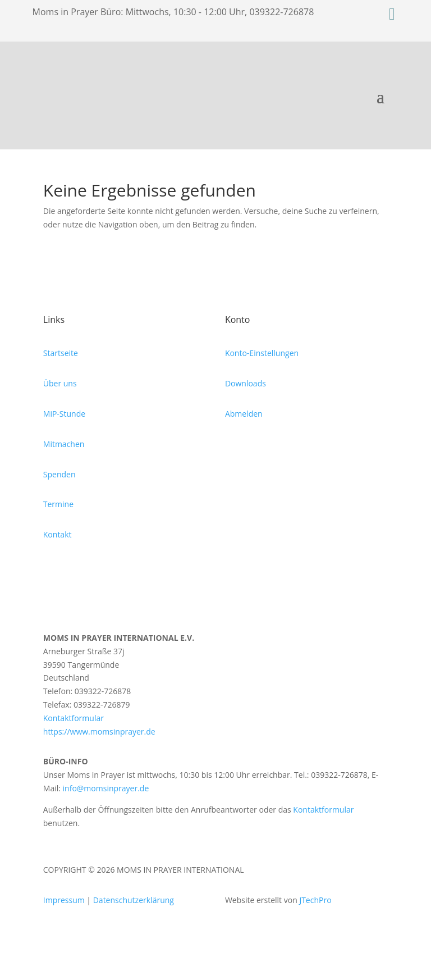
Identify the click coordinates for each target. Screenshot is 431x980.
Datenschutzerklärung (134, 900)
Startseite (61, 353)
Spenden (59, 474)
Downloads (246, 383)
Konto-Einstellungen (262, 353)
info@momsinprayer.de (106, 788)
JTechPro (315, 900)
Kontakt (58, 534)
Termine (58, 504)
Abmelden (244, 414)
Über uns (60, 383)
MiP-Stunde (64, 414)
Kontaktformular (74, 718)
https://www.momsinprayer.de (99, 731)
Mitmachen (64, 444)
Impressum (64, 900)
